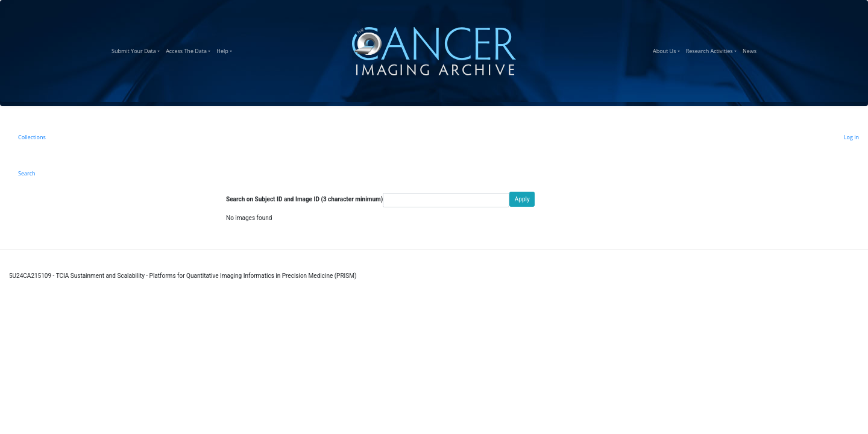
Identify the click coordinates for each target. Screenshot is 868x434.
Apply (522, 199)
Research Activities (713, 49)
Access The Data (190, 49)
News (751, 49)
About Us (668, 49)
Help (226, 49)
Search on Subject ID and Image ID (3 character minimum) (304, 199)
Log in (851, 137)
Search (27, 173)
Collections (32, 137)
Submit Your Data (137, 49)
